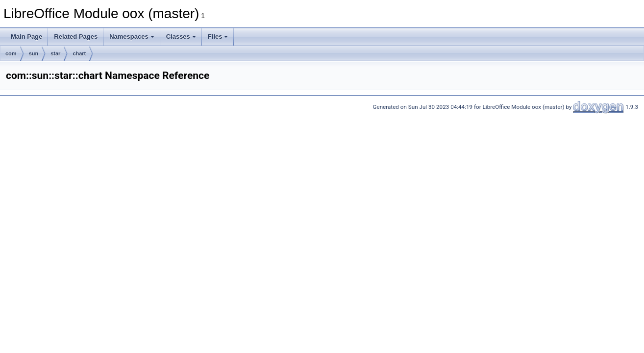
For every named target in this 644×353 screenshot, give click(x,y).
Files (218, 37)
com (11, 53)
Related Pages (76, 37)
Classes (181, 37)
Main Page (26, 37)
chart (79, 53)
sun (34, 53)
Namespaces (132, 37)
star (55, 53)
